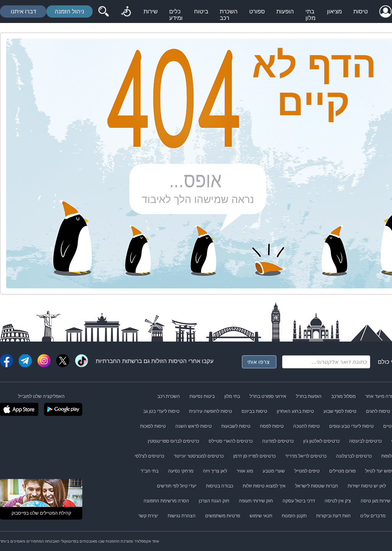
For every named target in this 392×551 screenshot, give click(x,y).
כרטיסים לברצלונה (354, 456)
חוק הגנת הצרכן (214, 501)
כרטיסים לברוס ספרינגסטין (173, 441)
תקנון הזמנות (294, 516)
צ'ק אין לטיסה (338, 501)
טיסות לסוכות (153, 426)
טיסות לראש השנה (194, 426)
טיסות (361, 11)
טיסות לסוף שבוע (340, 411)
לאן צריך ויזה (215, 471)
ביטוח (201, 11)
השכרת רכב (229, 15)
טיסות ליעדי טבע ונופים (351, 426)
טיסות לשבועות (236, 426)
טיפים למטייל (307, 471)
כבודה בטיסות (220, 486)
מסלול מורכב (343, 396)
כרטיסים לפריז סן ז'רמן (254, 456)
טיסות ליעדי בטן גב (161, 411)
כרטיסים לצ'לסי (149, 456)
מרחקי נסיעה (181, 471)
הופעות (285, 11)
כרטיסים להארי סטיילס (231, 441)
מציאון (334, 11)
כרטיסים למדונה (278, 441)
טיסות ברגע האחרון (295, 411)
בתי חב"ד (149, 471)
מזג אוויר (245, 471)
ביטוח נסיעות (202, 396)
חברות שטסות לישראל (317, 486)
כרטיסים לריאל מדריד (306, 456)
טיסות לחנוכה (306, 426)
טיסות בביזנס (254, 411)
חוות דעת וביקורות (333, 516)
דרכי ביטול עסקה (299, 501)
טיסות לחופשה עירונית (211, 411)
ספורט (257, 11)
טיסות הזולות (167, 361)
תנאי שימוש (261, 516)
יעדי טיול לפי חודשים (177, 486)
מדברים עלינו (373, 516)
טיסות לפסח (272, 426)
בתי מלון (310, 15)
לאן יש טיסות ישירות (367, 486)
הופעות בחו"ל (309, 396)
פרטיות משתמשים (223, 516)
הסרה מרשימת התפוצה (166, 501)
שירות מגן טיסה (376, 501)
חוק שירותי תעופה (256, 501)
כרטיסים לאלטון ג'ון (321, 441)
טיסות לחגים (378, 411)
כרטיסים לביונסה (365, 441)
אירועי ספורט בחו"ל (268, 396)
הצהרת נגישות (182, 516)
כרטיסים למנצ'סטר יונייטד (199, 456)
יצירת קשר (148, 516)
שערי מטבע (274, 471)
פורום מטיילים (342, 471)
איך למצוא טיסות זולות (264, 486)
